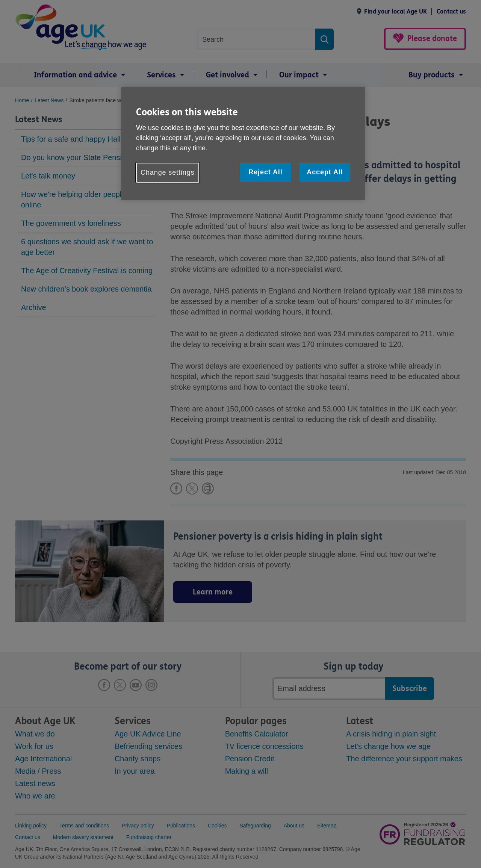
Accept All (325, 172)
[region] (243, 143)
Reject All (265, 172)
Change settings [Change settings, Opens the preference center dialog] (168, 172)
